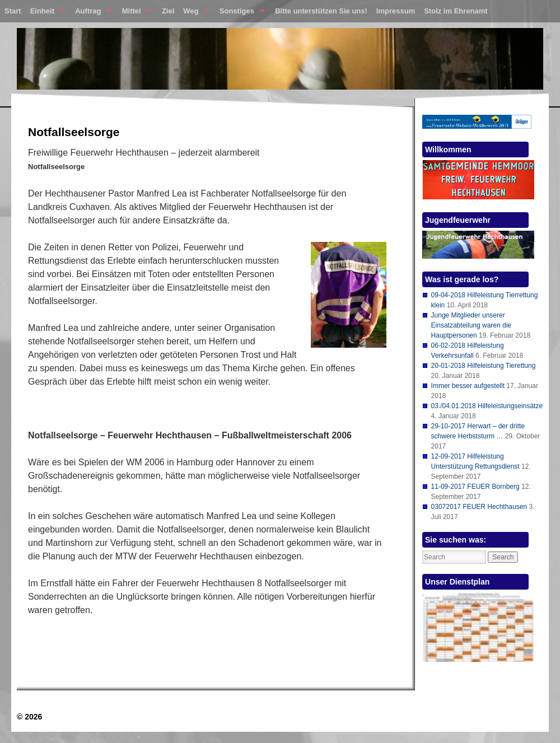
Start (13, 11)
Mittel (135, 13)
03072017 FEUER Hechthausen (479, 507)
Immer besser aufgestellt (468, 386)
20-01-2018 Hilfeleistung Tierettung (484, 366)
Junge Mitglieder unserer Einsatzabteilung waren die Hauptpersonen (471, 325)
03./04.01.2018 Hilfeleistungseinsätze (487, 406)
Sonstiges (240, 13)
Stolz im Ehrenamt (456, 11)
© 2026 (29, 717)
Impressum (396, 11)
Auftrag (91, 13)
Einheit (46, 13)
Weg (194, 13)
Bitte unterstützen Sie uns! (321, 11)
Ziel (168, 11)
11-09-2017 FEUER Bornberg (475, 487)
